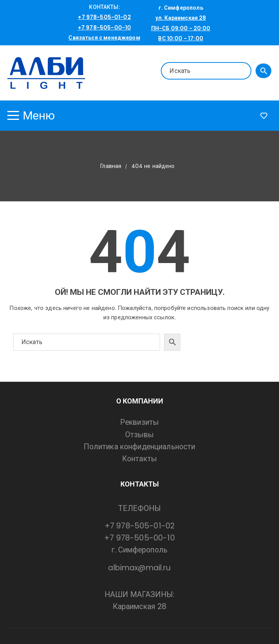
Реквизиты (139, 422)
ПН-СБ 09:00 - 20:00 (181, 28)
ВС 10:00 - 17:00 (180, 38)
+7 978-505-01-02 (104, 17)
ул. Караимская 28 (181, 18)
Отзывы (140, 435)
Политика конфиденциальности (139, 447)
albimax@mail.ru (139, 568)
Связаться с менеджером (104, 38)
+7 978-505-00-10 (104, 28)
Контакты (139, 459)
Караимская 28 (140, 607)
